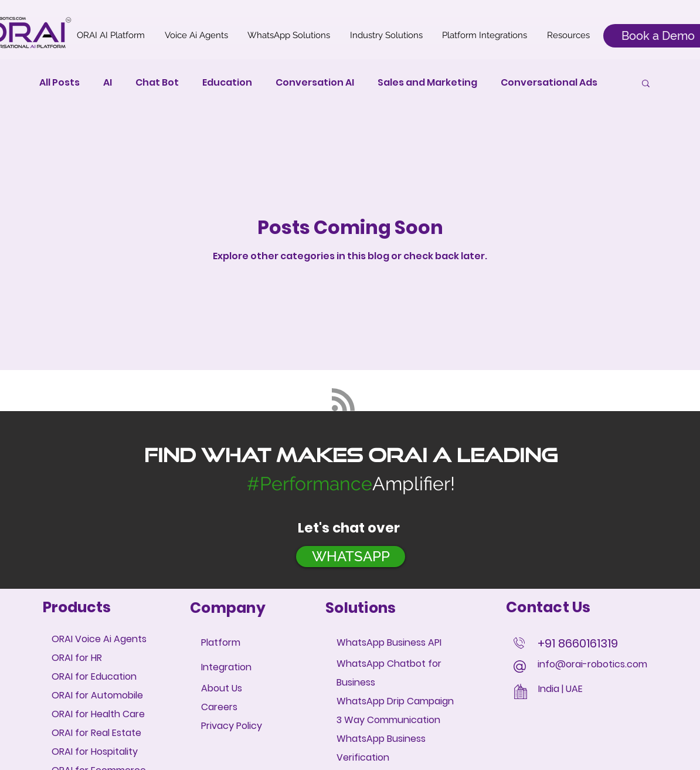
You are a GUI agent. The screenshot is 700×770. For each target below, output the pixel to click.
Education (227, 83)
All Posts (60, 83)
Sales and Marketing (427, 83)
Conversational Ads (549, 83)
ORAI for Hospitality (95, 752)
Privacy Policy (232, 726)
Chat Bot (157, 83)
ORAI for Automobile (97, 695)
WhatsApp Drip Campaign (396, 701)
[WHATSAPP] (351, 557)
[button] (646, 84)
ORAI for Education (94, 676)
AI (108, 83)
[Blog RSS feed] (343, 400)
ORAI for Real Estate (96, 733)
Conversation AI (315, 83)
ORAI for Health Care (98, 714)
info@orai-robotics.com (592, 664)
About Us (222, 688)
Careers (219, 707)
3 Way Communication (388, 720)
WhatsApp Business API (389, 642)
